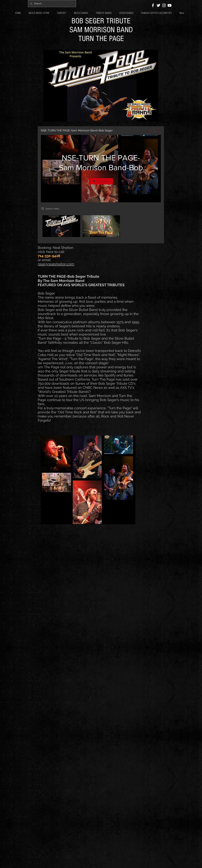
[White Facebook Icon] (153, 5)
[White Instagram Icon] (164, 5)
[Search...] (52, 4)
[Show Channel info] (158, 131)
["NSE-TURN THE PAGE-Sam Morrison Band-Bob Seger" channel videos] (101, 227)
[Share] (150, 131)
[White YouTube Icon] (169, 5)
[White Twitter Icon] (158, 5)
